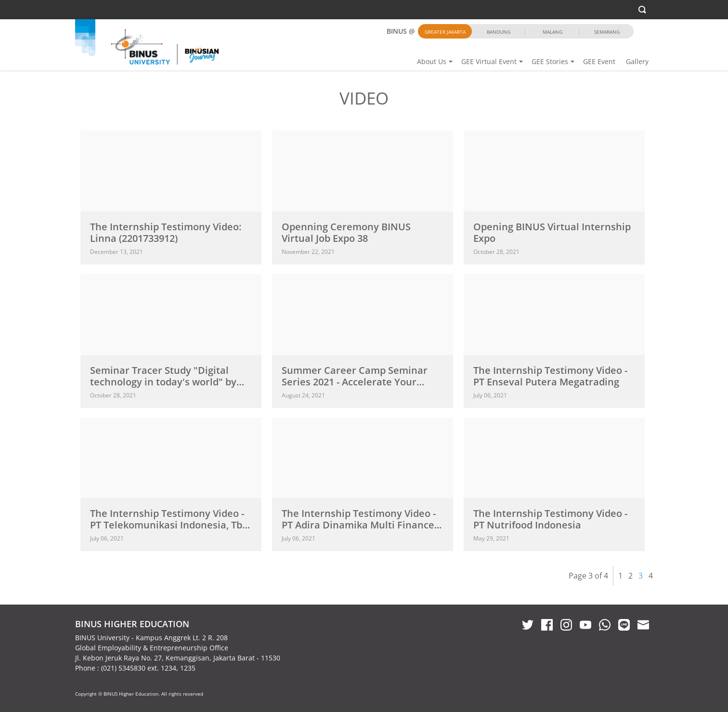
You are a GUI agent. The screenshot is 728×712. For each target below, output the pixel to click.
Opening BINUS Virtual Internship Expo (552, 232)
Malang (552, 32)
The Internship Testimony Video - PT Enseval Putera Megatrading (550, 376)
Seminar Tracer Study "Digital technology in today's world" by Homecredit (163, 382)
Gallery (637, 61)
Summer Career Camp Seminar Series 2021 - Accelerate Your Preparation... (355, 382)
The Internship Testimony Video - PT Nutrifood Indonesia (550, 519)
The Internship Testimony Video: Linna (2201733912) (166, 232)
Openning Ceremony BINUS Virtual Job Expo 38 (346, 232)
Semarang (607, 32)
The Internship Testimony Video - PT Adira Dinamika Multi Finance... (362, 519)
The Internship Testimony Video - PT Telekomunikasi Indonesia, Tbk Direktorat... (169, 525)
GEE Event (599, 61)
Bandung (499, 32)
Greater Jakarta (445, 32)
